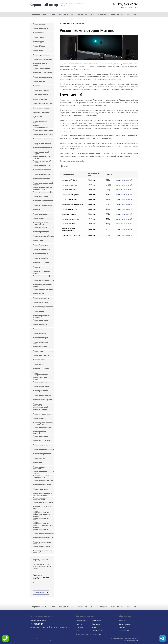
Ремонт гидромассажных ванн (43, 538)
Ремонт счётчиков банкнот (40, 343)
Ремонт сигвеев (39, 364)
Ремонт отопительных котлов (42, 144)
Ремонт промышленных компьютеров (42, 224)
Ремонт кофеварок (40, 196)
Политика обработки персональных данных (124, 639)
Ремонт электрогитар (42, 418)
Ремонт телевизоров (41, 68)
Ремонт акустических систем (41, 378)
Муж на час (37, 117)
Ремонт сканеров (40, 324)
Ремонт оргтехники (41, 55)
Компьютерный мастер (42, 103)
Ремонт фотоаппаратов (43, 86)
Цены (53, 14)
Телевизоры (97, 634)
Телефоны (80, 627)
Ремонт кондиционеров (42, 77)
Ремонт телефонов (40, 37)
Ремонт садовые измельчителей (39, 499)
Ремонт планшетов (40, 33)
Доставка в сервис (99, 14)
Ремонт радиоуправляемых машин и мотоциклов (41, 512)
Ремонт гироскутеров (41, 360)
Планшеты (96, 624)
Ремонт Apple (38, 42)
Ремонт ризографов (41, 355)
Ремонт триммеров (41, 489)
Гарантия (122, 627)
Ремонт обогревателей (42, 148)
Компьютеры (97, 621)
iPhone (95, 627)
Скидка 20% (82, 14)
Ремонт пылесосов (40, 436)
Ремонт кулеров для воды (43, 280)
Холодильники (98, 631)
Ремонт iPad (38, 50)
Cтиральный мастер (41, 108)
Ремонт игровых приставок (39, 468)
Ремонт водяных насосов (43, 480)
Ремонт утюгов (39, 458)
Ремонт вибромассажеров (43, 533)
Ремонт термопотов (41, 240)
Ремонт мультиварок (41, 249)
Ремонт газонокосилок (42, 485)
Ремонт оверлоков (40, 445)
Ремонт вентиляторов (42, 170)
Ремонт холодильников (42, 59)
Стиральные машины (83, 634)
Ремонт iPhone (39, 46)
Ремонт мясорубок (40, 258)
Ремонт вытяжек (39, 293)
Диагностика (124, 631)
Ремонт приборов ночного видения (43, 472)
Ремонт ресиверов (40, 391)
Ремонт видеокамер (41, 298)
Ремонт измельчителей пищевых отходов (42, 188)
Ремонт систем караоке (42, 400)
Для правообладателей (131, 641)
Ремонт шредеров (40, 346)
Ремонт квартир (39, 81)
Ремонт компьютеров (42, 24)
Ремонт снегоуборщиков (43, 502)
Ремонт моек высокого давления (42, 507)
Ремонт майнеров (40, 209)
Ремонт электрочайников (43, 236)
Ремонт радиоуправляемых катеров (41, 528)
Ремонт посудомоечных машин (42, 285)
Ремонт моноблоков (41, 263)
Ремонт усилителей (41, 386)
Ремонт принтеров (40, 320)
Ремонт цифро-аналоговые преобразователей (40, 405)
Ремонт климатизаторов (43, 201)
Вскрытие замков (40, 99)
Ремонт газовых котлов (42, 139)
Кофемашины (81, 621)
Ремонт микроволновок (42, 205)
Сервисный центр (40, 14)
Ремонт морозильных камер (41, 272)
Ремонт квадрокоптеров (43, 307)
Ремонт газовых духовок (43, 130)
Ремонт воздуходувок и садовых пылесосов (42, 494)
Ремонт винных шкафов (42, 276)
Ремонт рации (38, 311)
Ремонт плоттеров (40, 338)
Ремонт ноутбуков (40, 28)
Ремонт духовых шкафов (43, 192)
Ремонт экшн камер (41, 302)
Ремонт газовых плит (41, 174)
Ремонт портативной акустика (41, 316)
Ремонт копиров (39, 333)
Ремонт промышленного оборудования (43, 552)
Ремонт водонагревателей (40, 126)
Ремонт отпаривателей (42, 454)
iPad (77, 631)
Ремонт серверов (40, 227)
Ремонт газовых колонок (43, 134)
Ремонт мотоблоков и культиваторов (42, 477)
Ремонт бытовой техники (43, 72)
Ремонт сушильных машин (43, 289)
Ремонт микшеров (40, 409)
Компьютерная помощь (42, 95)
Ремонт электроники (41, 546)
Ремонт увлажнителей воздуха (42, 162)
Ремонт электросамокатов (40, 374)
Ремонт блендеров (40, 245)
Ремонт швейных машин (43, 440)
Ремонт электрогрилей (42, 218)
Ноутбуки (79, 624)
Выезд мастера (117, 14)
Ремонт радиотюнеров (42, 395)
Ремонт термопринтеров (43, 351)
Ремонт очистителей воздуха (41, 157)
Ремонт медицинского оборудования (42, 543)
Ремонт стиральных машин (41, 64)
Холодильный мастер (41, 112)
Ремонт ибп (37, 462)
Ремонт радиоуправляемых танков (41, 517)
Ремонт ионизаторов (41, 165)
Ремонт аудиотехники (42, 382)
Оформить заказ (66, 14)
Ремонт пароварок (40, 214)
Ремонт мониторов (40, 267)
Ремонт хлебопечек (41, 254)
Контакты (132, 14)
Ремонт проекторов (41, 232)
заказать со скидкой (124, 180)
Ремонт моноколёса (41, 369)
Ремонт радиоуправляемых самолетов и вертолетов (43, 523)
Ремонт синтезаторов (42, 414)
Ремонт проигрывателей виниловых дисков (43, 423)
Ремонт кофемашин (41, 90)
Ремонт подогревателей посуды (43, 184)
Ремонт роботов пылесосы (39, 432)
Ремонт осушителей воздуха (41, 153)
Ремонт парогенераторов (43, 449)
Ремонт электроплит (41, 179)
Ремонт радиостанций (42, 427)
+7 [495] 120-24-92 (125, 4)
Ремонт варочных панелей (40, 122)
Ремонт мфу (38, 329)
